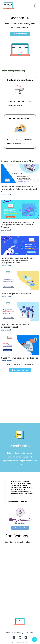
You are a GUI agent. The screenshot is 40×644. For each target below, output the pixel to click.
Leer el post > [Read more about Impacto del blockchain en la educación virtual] (7, 330)
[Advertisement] (20, 398)
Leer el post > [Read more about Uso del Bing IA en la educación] (7, 297)
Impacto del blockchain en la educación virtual (15, 326)
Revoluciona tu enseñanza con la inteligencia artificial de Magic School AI (19, 189)
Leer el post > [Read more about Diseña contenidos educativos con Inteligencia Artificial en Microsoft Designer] (7, 230)
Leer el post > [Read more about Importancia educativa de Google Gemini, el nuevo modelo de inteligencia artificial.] (7, 266)
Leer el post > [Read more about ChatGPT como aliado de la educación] (7, 361)
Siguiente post (28, 364)
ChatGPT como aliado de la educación (20, 358)
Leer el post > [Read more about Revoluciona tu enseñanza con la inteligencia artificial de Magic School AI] (7, 194)
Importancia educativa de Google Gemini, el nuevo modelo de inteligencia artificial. (17, 260)
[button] (35, 6)
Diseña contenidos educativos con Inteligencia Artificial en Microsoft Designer (18, 225)
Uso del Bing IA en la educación (16, 294)
